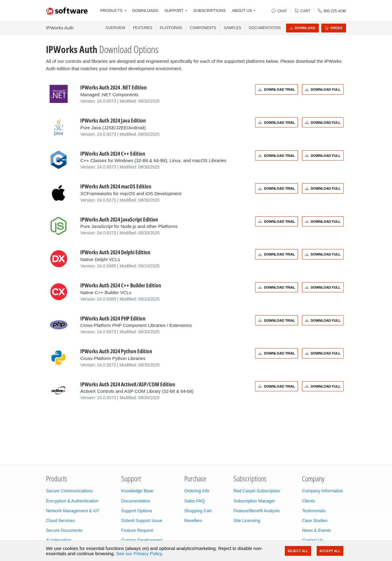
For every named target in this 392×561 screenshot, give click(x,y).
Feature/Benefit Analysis (256, 511)
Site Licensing (247, 521)
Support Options (137, 511)
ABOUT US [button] (242, 11)
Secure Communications (69, 491)
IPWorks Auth (60, 28)
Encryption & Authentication (72, 501)
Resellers (193, 521)
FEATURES (143, 28)
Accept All (330, 551)
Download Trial (277, 89)
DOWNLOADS (145, 11)
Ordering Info (197, 491)
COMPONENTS (203, 28)
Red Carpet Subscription (257, 491)
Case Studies (315, 521)
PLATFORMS (171, 28)
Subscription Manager (254, 501)
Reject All (298, 551)
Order (334, 28)
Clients (309, 501)
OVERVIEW (115, 28)
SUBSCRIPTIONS (209, 11)
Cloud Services (60, 521)
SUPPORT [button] (174, 11)
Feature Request (137, 530)
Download (302, 28)
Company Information (322, 491)
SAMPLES (233, 28)
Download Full (323, 89)
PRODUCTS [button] (111, 11)
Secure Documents (64, 530)
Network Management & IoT (73, 511)
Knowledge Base (137, 491)
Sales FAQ (195, 501)
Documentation (265, 28)
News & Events (317, 530)
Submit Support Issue (142, 521)
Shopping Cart (198, 511)
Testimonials (314, 511)
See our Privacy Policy (139, 553)
